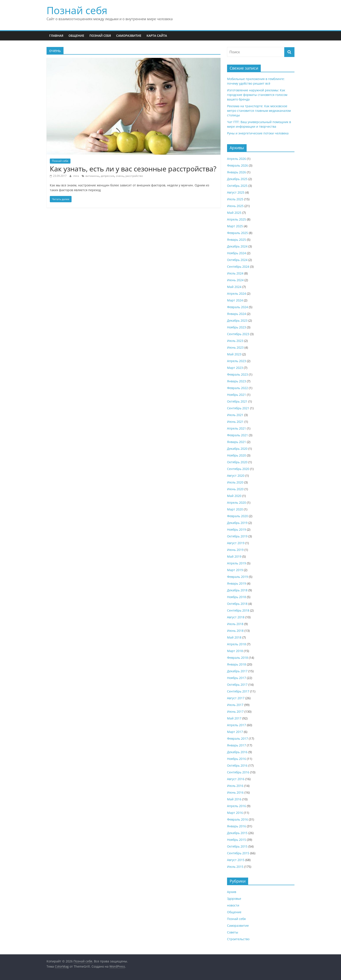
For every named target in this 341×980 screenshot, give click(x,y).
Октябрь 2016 (237, 765)
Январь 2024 (237, 314)
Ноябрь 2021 (237, 395)
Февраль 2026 (237, 165)
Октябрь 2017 (237, 685)
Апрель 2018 (237, 644)
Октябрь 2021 (237, 401)
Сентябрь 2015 (238, 853)
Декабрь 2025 (237, 179)
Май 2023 (234, 354)
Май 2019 (234, 556)
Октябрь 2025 (237, 186)
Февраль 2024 (237, 307)
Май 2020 (234, 496)
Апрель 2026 (237, 159)
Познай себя (77, 10)
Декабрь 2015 (237, 833)
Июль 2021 (235, 415)
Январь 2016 (237, 826)
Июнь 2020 (235, 489)
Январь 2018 (237, 664)
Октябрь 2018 (237, 604)
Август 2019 (236, 543)
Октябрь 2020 (237, 462)
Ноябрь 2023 (237, 327)
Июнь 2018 (235, 631)
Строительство (238, 939)
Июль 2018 (235, 624)
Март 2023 (235, 368)
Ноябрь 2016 (237, 759)
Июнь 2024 (235, 280)
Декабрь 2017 (237, 671)
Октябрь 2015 (237, 846)
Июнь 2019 (235, 550)
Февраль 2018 (237, 658)
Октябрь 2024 (237, 260)
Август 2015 (236, 860)
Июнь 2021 (235, 422)
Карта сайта (157, 36)
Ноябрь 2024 (237, 253)
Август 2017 (236, 698)
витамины (92, 176)
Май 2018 (234, 637)
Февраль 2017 (237, 738)
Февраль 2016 (237, 819)
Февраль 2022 (237, 388)
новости (233, 905)
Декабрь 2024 (237, 246)
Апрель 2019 (237, 563)
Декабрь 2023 (237, 320)
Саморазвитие (129, 36)
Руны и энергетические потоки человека (258, 133)
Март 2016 (235, 813)
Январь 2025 (237, 240)
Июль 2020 (235, 482)
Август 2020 (236, 476)
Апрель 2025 (237, 219)
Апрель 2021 (237, 428)
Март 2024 (235, 300)
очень (120, 176)
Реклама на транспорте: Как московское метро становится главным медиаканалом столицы (259, 111)
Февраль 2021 (237, 435)
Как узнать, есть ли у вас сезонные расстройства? (133, 169)
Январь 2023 (237, 381)
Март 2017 (235, 732)
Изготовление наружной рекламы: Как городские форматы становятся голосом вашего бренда (257, 95)
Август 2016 (236, 779)
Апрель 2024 (237, 293)
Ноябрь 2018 (237, 597)
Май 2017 (234, 718)
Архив (232, 892)
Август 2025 (236, 192)
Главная (56, 36)
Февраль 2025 (237, 233)
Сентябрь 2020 (238, 469)
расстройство (134, 176)
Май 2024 (234, 287)
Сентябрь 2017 (238, 691)
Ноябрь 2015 (237, 840)
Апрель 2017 (237, 725)
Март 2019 (235, 570)
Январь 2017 (237, 745)
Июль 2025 (235, 199)
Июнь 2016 (235, 792)
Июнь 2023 (235, 347)
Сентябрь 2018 (238, 610)
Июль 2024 (235, 273)
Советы (233, 932)
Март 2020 (235, 509)
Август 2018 (236, 617)
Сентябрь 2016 (238, 772)
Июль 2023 (235, 341)
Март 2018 (235, 651)
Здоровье (234, 899)
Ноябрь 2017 (237, 678)
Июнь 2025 (235, 206)
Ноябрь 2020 (237, 455)
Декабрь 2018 (237, 590)
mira (76, 176)
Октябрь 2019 (237, 536)
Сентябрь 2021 (238, 408)
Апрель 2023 (237, 361)
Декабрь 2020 (237, 449)
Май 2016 (234, 799)
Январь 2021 (237, 442)
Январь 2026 (237, 172)
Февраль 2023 (237, 374)
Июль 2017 (235, 705)
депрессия (107, 176)
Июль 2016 (235, 786)
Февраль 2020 (237, 516)
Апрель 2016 (237, 806)
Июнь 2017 (235, 712)
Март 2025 (235, 226)
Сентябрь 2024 (238, 267)
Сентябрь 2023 (238, 334)
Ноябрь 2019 (237, 529)
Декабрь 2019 (237, 523)
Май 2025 (234, 213)
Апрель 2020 (237, 503)
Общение (76, 36)
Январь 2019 (237, 583)
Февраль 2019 (237, 577)
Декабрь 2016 (237, 752)
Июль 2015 (235, 867)
